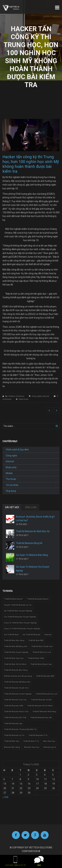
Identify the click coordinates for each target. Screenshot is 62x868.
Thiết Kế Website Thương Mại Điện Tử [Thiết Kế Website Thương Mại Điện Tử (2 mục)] (20, 729)
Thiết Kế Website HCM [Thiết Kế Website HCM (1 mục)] (14, 706)
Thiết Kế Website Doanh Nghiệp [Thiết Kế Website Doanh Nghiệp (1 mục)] (18, 694)
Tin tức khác (12, 485)
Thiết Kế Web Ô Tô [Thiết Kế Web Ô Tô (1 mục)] (31, 741)
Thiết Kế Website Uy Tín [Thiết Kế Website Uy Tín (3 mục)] (14, 735)
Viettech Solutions (17, 396)
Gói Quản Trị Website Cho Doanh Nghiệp (33, 569)
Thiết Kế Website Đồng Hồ (29, 543)
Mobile (9, 473)
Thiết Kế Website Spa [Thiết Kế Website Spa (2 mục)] (13, 724)
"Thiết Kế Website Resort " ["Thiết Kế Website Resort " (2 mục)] (38, 599)
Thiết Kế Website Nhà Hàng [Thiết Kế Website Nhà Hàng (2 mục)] (44, 712)
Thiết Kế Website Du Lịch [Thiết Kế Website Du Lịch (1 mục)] (46, 694)
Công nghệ (37, 396)
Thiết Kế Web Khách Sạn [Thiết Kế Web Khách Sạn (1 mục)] (41, 664)
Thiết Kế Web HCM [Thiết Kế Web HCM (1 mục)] (36, 658)
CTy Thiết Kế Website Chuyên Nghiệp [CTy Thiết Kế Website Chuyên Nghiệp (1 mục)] (20, 617)
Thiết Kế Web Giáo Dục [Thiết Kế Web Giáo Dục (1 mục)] (14, 658)
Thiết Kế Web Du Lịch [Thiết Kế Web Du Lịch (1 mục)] (42, 652)
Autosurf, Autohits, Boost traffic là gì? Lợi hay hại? (35, 519)
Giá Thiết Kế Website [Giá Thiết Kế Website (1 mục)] (32, 635)
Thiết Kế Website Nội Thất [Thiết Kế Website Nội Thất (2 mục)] (15, 718)
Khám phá (11, 467)
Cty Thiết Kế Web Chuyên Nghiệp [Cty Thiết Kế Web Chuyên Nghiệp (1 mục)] (18, 611)
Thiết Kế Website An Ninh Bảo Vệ (33, 531)
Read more (24, 399)
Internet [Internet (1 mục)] (48, 635)
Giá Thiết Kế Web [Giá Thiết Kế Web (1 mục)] (11, 635)
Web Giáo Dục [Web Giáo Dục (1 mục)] (49, 741)
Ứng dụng (11, 491)
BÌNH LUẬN (31, 507)
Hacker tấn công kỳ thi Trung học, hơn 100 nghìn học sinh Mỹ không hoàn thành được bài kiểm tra (31, 164)
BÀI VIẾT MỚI (12, 507)
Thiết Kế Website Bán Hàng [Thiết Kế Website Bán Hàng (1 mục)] (16, 670)
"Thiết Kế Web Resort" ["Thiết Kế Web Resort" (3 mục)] (13, 599)
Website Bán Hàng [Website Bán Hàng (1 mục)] (12, 747)
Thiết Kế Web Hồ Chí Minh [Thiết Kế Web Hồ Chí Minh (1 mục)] (15, 664)
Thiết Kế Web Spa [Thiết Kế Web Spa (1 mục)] (12, 741)
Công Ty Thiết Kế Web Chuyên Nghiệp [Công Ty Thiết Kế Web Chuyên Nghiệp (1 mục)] (20, 623)
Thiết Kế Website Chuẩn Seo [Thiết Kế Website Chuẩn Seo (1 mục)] (16, 688)
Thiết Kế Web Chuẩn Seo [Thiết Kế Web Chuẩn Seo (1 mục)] (42, 646)
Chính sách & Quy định (17, 450)
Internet (46, 396)
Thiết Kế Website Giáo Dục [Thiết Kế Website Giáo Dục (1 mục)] (15, 700)
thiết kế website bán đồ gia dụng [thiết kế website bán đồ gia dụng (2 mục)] (18, 676)
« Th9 (5, 797)
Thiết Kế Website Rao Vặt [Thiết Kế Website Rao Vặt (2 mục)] (41, 718)
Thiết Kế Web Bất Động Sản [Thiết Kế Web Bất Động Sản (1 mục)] (16, 646)
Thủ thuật (11, 479)
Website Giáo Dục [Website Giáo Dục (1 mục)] (32, 747)
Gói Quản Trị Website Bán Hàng (32, 555)
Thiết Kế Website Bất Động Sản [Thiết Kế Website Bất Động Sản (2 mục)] (17, 682)
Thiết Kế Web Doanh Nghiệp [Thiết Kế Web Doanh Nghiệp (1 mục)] (16, 652)
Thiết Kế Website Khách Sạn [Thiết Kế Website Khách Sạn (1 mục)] (16, 712)
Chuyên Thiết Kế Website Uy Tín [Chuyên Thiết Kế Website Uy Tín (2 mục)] (18, 605)
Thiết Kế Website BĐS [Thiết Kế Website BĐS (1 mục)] (45, 676)
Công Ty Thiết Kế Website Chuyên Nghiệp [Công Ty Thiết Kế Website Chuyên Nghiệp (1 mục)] (22, 629)
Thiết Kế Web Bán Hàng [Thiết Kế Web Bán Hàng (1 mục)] (14, 640)
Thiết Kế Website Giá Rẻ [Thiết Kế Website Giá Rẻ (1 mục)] (41, 700)
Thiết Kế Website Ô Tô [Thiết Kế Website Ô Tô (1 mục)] (38, 735)
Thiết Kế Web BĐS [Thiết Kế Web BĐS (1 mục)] (36, 640)
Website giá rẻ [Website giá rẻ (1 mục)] (50, 747)
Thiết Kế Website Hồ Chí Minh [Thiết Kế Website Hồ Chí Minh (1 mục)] (40, 706)
